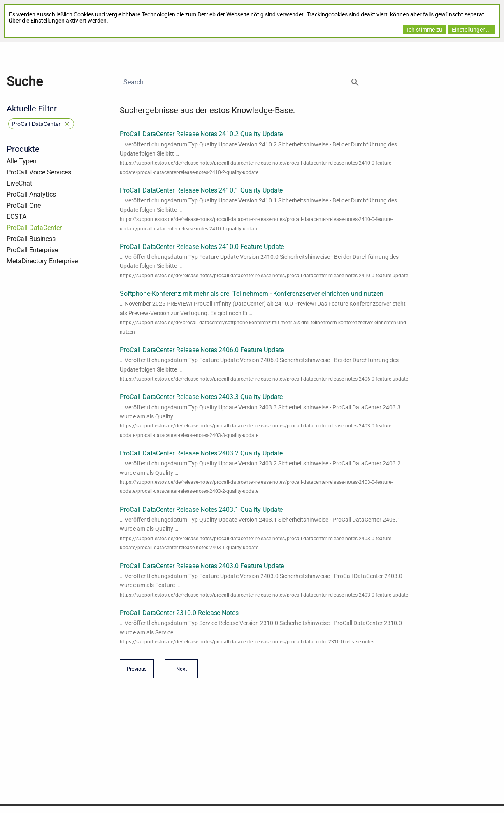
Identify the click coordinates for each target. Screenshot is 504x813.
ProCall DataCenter (34, 228)
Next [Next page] (179, 671)
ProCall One (24, 206)
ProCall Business (31, 239)
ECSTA (16, 217)
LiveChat (19, 183)
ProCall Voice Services (39, 172)
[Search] (242, 82)
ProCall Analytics (31, 194)
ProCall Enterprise (32, 250)
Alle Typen (22, 161)
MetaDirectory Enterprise (42, 261)
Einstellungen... (471, 30)
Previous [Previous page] (137, 671)
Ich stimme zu (425, 30)
